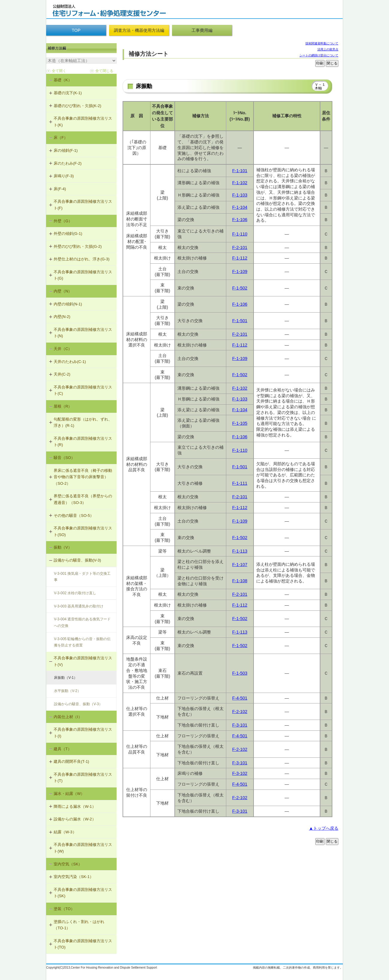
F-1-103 (240, 195)
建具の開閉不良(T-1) (71, 761)
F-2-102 (240, 712)
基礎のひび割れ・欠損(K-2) (77, 106)
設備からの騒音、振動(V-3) (77, 560)
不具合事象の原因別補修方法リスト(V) (83, 661)
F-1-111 (240, 483)
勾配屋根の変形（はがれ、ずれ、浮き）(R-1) (83, 423)
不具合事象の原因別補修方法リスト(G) (83, 275)
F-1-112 (240, 258)
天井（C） (63, 349)
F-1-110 (240, 234)
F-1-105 (240, 423)
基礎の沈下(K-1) (68, 93)
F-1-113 (240, 551)
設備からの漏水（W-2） (75, 819)
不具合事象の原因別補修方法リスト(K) (83, 122)
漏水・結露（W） (69, 794)
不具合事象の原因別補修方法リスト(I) (83, 733)
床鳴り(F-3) (64, 176)
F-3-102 (240, 773)
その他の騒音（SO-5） (74, 515)
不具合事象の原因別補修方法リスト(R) (83, 442)
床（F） (61, 138)
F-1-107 (240, 565)
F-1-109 (240, 271)
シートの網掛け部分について (319, 55)
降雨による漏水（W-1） (75, 806)
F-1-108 (240, 581)
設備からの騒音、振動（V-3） (78, 704)
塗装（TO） (64, 909)
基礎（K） (63, 80)
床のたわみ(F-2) (68, 163)
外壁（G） (63, 221)
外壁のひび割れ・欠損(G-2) (78, 246)
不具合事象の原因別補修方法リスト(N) (83, 333)
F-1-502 (240, 288)
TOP (76, 30)
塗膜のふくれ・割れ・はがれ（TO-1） (79, 925)
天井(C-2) (62, 374)
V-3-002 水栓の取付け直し (75, 593)
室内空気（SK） (68, 864)
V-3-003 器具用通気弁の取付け (79, 606)
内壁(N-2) (62, 317)
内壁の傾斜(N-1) (68, 304)
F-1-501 (240, 321)
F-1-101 (240, 171)
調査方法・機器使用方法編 (139, 30)
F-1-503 (240, 673)
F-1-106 (240, 220)
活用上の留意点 (328, 49)
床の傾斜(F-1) (66, 150)
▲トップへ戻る (324, 828)
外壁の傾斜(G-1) (68, 234)
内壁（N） (63, 291)
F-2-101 (240, 247)
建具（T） (63, 749)
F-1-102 (240, 183)
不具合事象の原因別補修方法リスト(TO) (83, 944)
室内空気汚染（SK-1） (74, 877)
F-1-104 (240, 207)
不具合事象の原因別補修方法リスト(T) (83, 778)
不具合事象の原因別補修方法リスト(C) (83, 390)
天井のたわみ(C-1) (70, 362)
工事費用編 (202, 30)
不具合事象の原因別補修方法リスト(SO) (83, 531)
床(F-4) (60, 189)
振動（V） (63, 547)
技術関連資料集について (322, 43)
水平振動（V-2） (67, 691)
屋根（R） (63, 406)
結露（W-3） (65, 832)
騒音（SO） (64, 458)
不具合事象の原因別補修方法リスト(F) (83, 205)
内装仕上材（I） (68, 717)
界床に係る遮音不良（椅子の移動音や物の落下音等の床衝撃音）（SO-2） (83, 477)
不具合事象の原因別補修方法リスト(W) (83, 848)
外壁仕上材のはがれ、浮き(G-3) (82, 259)
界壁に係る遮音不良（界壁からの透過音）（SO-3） (83, 499)
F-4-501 (240, 698)
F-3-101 (240, 725)
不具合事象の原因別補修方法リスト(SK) (83, 893)
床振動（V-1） (66, 678)
